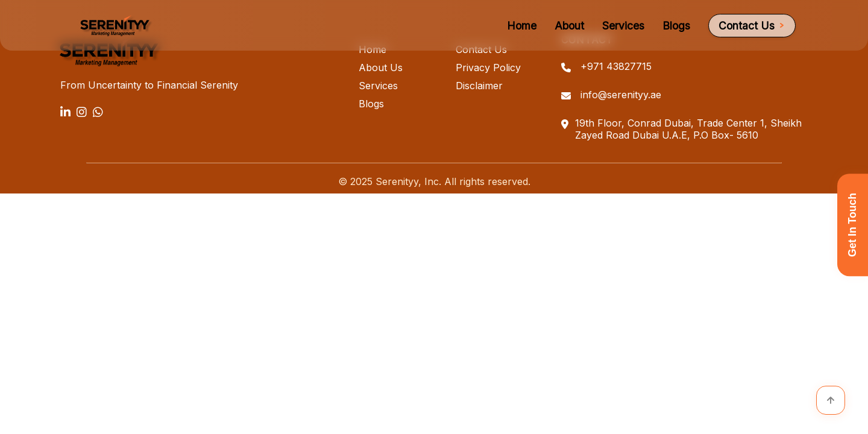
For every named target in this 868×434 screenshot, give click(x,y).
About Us (381, 68)
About (569, 26)
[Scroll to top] (831, 400)
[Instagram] (82, 112)
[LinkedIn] (65, 112)
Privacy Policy (488, 68)
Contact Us (752, 26)
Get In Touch (852, 225)
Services (623, 26)
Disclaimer (479, 86)
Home (522, 26)
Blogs (676, 26)
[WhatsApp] (98, 112)
